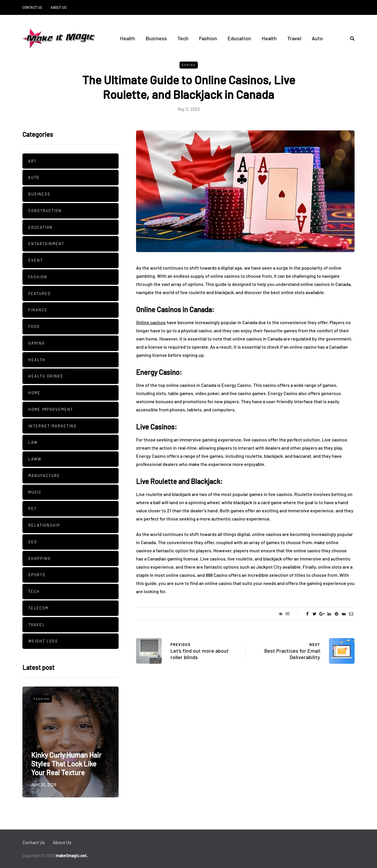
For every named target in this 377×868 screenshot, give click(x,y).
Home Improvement (51, 409)
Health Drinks (46, 376)
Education (239, 38)
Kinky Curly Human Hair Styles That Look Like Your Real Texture (66, 764)
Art (32, 161)
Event (36, 260)
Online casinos (151, 322)
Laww (35, 459)
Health (128, 38)
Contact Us (32, 7)
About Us (59, 7)
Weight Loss (43, 641)
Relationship (44, 525)
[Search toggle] (350, 38)
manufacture (44, 476)
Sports (37, 575)
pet (32, 509)
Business (156, 38)
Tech (183, 38)
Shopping (39, 558)
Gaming (189, 65)
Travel (294, 38)
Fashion (208, 38)
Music (35, 492)
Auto (317, 38)
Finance (38, 310)
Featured (39, 294)
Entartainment (46, 244)
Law (33, 442)
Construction (45, 211)
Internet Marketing (52, 426)
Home (34, 393)
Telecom (38, 608)
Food (34, 326)
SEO (33, 542)
